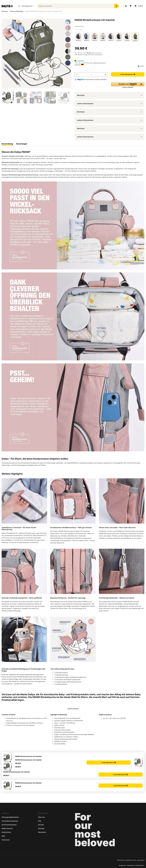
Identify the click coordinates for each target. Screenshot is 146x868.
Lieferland (79, 65)
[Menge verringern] (77, 74)
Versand (89, 53)
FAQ (40, 821)
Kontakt (41, 825)
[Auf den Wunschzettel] (67, 23)
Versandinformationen (10, 821)
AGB (3, 836)
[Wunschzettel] (131, 6)
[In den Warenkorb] (3, 18)
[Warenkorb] (139, 6)
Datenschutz (6, 832)
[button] (126, 6)
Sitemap (41, 828)
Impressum (6, 840)
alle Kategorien (25, 6)
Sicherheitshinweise (9, 825)
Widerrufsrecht (7, 828)
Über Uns (42, 817)
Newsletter (42, 832)
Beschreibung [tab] (7, 144)
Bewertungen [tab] (22, 144)
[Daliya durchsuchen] (76, 6)
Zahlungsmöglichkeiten (10, 817)
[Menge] (91, 74)
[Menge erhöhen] (106, 74)
